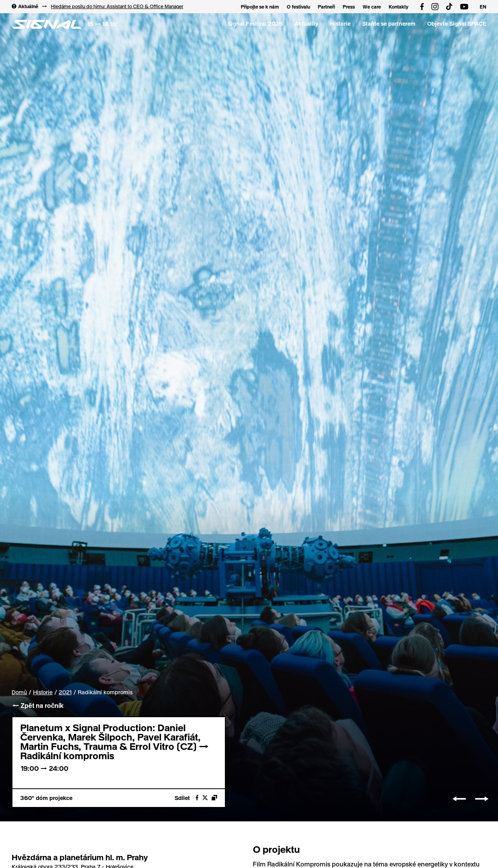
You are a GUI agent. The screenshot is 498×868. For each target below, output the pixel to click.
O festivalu (298, 7)
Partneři (326, 7)
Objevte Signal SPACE (457, 24)
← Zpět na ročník (38, 705)
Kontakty (399, 7)
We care (372, 7)
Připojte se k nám (260, 7)
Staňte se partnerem (389, 24)
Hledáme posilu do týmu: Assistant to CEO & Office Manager (117, 6)
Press (349, 7)
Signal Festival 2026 (255, 24)
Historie (340, 24)
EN (483, 7)
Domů (19, 692)
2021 (65, 692)
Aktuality (306, 24)
